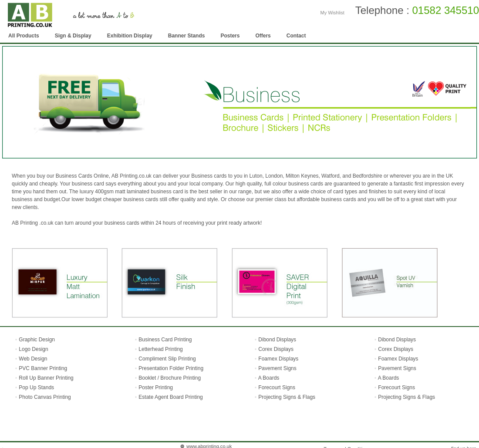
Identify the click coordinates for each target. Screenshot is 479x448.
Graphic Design (36, 340)
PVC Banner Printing (42, 368)
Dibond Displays (277, 340)
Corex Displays (276, 349)
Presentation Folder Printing (171, 368)
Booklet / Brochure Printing (170, 378)
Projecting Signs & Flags (287, 397)
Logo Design (33, 349)
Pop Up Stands (36, 387)
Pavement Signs (277, 368)
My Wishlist (332, 13)
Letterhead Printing (160, 349)
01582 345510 (446, 10)
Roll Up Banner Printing (46, 378)
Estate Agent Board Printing (170, 397)
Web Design (32, 359)
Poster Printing (156, 387)
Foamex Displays (278, 359)
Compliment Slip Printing (167, 359)
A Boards (269, 378)
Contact (296, 36)
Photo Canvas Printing (44, 397)
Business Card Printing (164, 340)
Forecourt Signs (277, 387)
